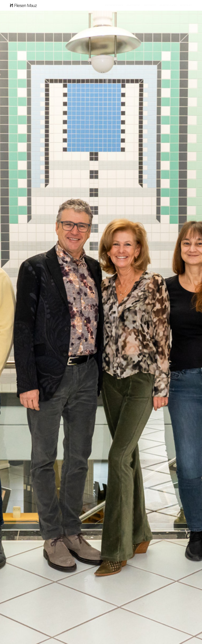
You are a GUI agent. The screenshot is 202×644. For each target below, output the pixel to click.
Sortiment (134, 5)
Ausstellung (168, 5)
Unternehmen (114, 5)
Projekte (150, 5)
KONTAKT (186, 5)
